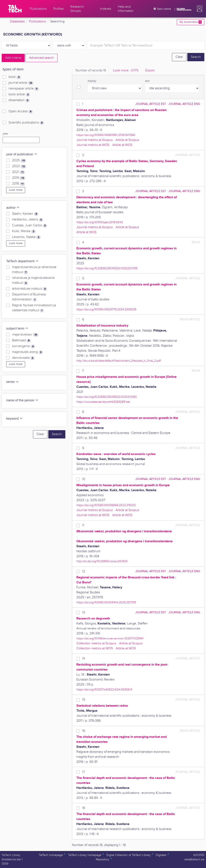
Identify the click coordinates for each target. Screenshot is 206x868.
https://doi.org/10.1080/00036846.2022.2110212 (106, 505)
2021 (18, 172)
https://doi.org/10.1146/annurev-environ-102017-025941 (110, 638)
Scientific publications (26, 123)
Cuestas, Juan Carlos (30, 225)
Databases (17, 21)
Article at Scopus (127, 140)
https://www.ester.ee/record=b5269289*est (103, 402)
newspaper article (24, 89)
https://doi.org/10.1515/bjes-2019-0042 (100, 222)
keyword (15, 419)
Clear (179, 57)
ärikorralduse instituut (30, 289)
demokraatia (23, 358)
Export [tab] (150, 70)
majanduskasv (25, 335)
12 (84, 571)
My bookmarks (191, 22)
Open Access (21, 111)
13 (84, 613)
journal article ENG (184, 104)
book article (19, 94)
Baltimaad (21, 340)
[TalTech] (15, 9)
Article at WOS (122, 145)
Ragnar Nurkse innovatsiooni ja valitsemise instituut (34, 308)
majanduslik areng (27, 352)
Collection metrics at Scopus (96, 643)
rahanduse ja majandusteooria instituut (33, 280)
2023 (19, 166)
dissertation (19, 100)
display (92, 81)
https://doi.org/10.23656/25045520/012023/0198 (107, 268)
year (5, 134)
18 (84, 808)
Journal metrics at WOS (93, 145)
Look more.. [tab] (126, 70)
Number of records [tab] (91, 70)
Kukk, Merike (24, 231)
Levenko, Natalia (26, 237)
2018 (18, 184)
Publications (37, 21)
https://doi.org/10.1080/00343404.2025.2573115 (106, 602)
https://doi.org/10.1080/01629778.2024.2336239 (106, 309)
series (13, 382)
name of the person (22, 400)
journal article (21, 83)
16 (84, 731)
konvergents (24, 346)
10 (84, 479)
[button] (199, 9)
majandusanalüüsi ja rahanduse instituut (34, 270)
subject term (17, 329)
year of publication (22, 154)
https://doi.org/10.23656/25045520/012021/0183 (107, 397)
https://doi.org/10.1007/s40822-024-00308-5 (104, 690)
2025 (19, 160)
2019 (19, 178)
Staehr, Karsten (25, 214)
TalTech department (23, 261)
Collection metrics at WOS (95, 648)
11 (83, 525)
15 (84, 700)
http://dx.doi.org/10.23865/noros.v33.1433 (102, 561)
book (15, 77)
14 (84, 659)
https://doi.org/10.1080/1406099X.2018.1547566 (106, 135)
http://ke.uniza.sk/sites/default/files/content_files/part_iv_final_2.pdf (119, 361)
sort (147, 81)
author (13, 208)
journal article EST (151, 104)
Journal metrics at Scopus (94, 140)
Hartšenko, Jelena (28, 220)
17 (83, 772)
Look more (16, 190)
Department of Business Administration (29, 297)
